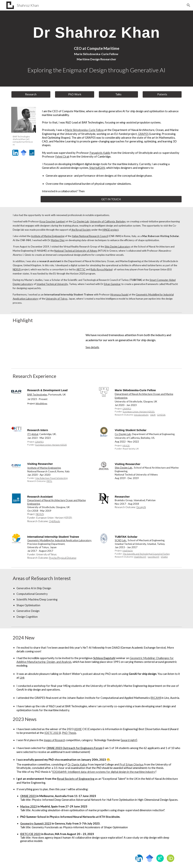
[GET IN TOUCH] (111, 199)
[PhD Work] (75, 94)
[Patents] (162, 94)
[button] (189, 5)
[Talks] (118, 94)
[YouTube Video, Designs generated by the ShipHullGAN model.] (45, 347)
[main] (97, 32)
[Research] (31, 94)
